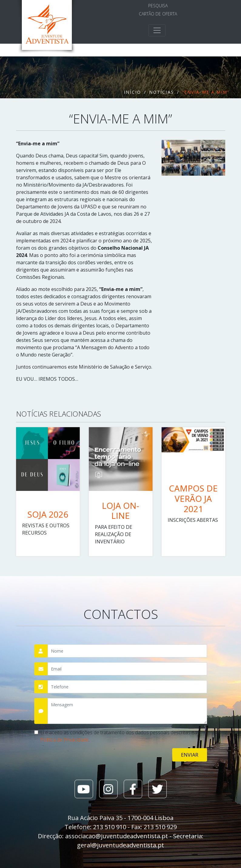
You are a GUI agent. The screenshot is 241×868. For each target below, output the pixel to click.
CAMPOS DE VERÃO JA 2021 (193, 498)
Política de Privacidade (64, 740)
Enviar (190, 755)
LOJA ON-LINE (120, 511)
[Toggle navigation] (157, 30)
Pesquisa (158, 6)
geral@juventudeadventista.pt (120, 845)
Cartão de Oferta (158, 14)
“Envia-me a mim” (206, 92)
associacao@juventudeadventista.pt (117, 836)
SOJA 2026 (48, 514)
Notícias (162, 92)
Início (132, 92)
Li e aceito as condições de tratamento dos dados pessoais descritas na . (119, 736)
